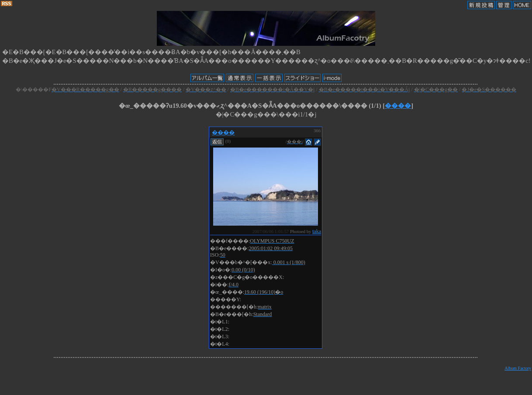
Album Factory (518, 368)
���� (398, 106)
